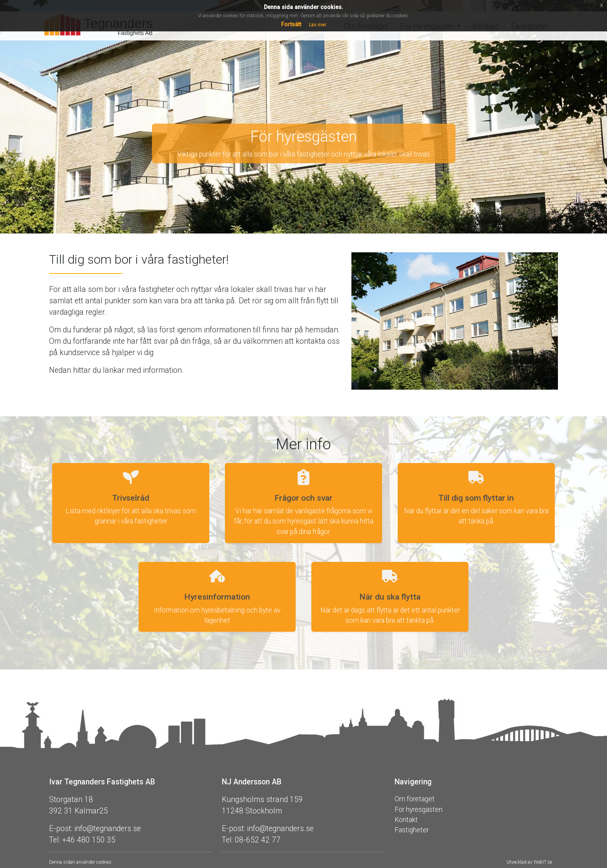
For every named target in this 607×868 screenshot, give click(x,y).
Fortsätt (291, 24)
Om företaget (415, 799)
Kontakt (406, 820)
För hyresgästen (419, 810)
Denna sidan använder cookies (80, 862)
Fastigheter (412, 830)
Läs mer (318, 25)
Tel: (55, 840)
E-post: (61, 829)
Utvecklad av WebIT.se (529, 862)
